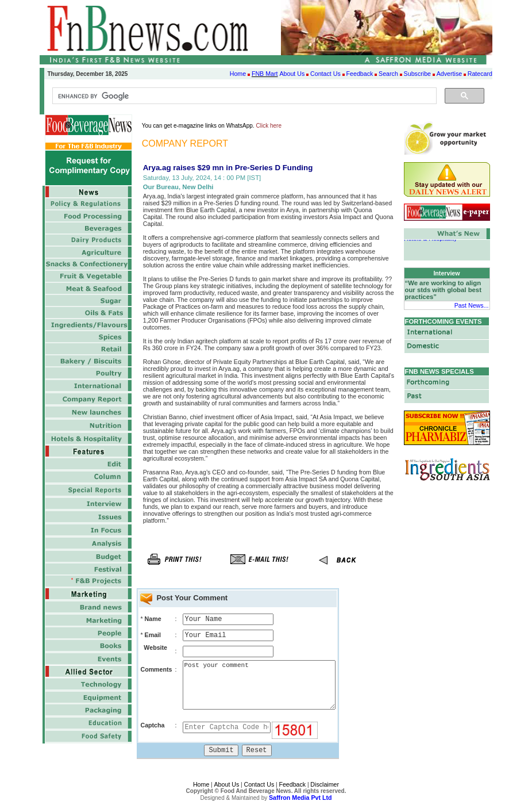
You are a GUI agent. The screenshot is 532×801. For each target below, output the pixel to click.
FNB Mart (265, 74)
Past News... (472, 305)
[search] (243, 96)
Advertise (449, 74)
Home (238, 74)
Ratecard (480, 74)
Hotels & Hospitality (430, 239)
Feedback (360, 74)
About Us (292, 74)
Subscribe (417, 74)
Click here (269, 126)
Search (388, 74)
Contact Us (325, 74)
